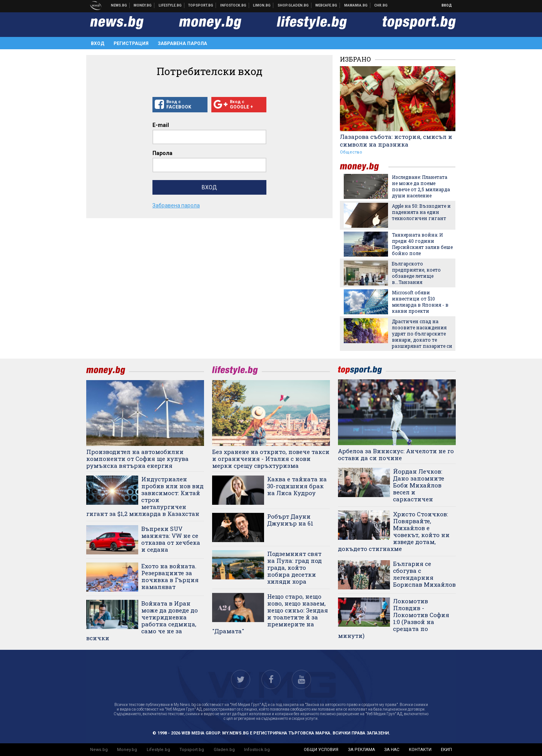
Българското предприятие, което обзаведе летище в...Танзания (416, 273)
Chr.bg (381, 5)
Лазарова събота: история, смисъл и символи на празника (396, 140)
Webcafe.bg (326, 5)
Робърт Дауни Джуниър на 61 (290, 520)
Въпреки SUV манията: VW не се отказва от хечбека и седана (171, 539)
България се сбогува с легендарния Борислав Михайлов (424, 574)
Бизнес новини (143, 5)
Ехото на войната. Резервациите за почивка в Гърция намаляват (170, 576)
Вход (447, 5)
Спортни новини (201, 5)
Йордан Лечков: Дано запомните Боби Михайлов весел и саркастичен (419, 485)
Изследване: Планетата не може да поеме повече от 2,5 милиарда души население (421, 186)
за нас (392, 750)
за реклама (361, 750)
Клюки (170, 5)
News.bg (99, 750)
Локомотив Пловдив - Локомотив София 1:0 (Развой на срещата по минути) (394, 618)
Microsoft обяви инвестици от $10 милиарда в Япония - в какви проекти (420, 302)
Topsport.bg (192, 750)
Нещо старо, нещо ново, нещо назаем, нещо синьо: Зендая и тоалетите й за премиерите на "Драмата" (270, 614)
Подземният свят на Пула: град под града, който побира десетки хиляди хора (294, 567)
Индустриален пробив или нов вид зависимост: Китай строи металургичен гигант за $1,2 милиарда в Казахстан (145, 496)
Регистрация (131, 43)
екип (446, 750)
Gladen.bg (224, 750)
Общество (351, 152)
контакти (420, 750)
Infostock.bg (257, 750)
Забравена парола (182, 43)
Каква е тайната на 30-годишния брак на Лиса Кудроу (297, 486)
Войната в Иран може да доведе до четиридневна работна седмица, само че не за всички (142, 621)
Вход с (180, 105)
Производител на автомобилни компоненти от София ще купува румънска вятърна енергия (137, 459)
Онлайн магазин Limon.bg (262, 5)
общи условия (321, 750)
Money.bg (127, 750)
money (364, 167)
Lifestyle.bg (158, 750)
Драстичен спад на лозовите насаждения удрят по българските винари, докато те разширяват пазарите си (422, 334)
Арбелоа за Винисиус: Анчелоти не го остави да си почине (396, 454)
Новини (119, 5)
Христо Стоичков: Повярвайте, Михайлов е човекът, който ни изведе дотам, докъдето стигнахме (394, 531)
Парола (162, 153)
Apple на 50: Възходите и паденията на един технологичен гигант (421, 212)
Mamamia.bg (356, 5)
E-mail (161, 125)
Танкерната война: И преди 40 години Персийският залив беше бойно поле (422, 244)
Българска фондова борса (233, 5)
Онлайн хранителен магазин (293, 5)
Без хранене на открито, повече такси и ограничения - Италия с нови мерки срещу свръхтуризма (271, 459)
